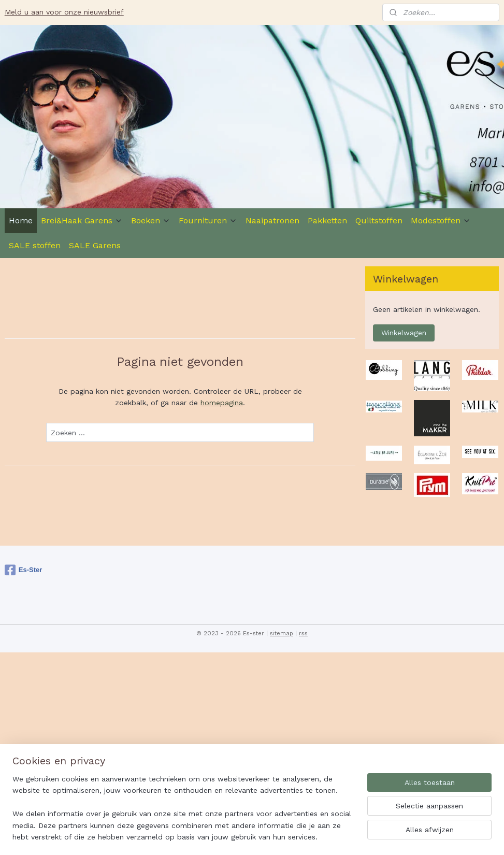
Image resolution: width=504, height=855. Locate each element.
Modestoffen (441, 220)
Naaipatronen (272, 220)
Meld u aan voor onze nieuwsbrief (64, 12)
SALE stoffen (35, 245)
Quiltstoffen (379, 220)
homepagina (222, 403)
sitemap (282, 633)
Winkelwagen (404, 333)
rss (303, 633)
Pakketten (327, 220)
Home (21, 220)
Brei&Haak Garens (82, 220)
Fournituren (208, 220)
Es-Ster (24, 570)
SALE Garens (95, 245)
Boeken (151, 220)
